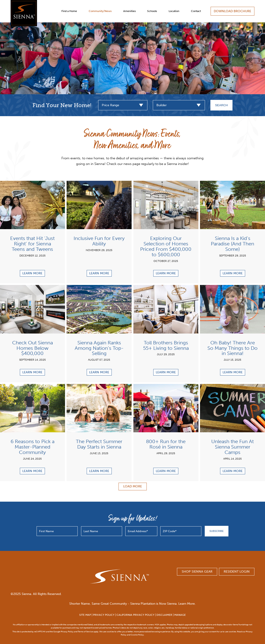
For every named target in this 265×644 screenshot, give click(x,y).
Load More (133, 486)
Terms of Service (85, 631)
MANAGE (180, 615)
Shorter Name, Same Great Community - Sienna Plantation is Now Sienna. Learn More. (132, 604)
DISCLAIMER (164, 615)
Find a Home (69, 11)
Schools (152, 11)
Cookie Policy (137, 635)
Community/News (100, 11)
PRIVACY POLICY (104, 615)
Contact (196, 11)
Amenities (129, 11)
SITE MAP (85, 615)
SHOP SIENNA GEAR (197, 572)
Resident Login (237, 572)
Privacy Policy (67, 631)
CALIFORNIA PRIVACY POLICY (135, 615)
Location (174, 11)
